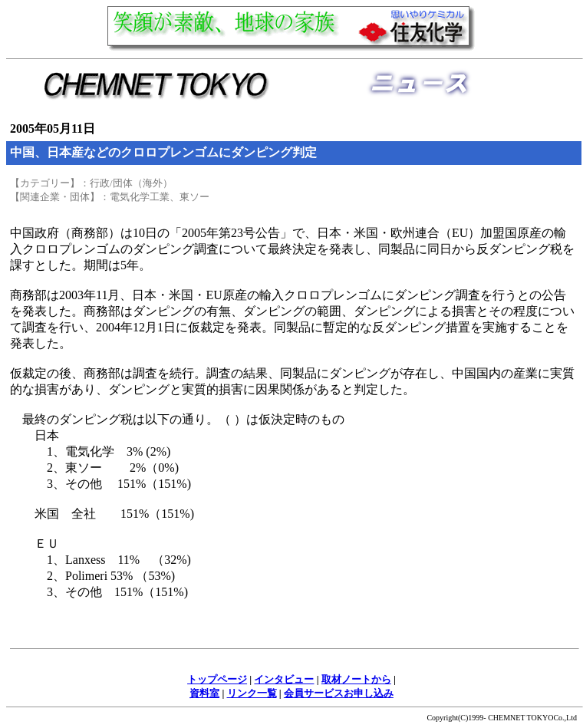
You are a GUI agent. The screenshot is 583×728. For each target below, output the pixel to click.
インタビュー (284, 679)
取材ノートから (356, 679)
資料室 (204, 693)
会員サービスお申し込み (339, 693)
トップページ (217, 679)
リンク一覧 (252, 693)
